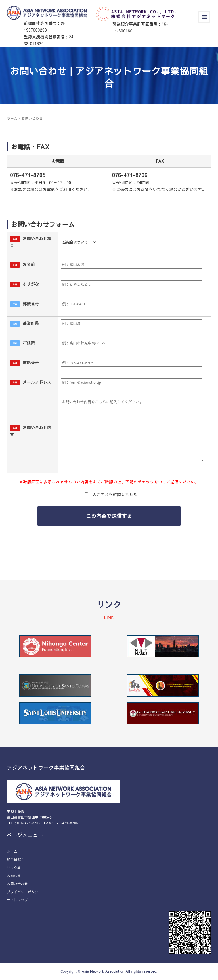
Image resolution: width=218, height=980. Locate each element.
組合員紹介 (16, 859)
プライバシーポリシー (24, 892)
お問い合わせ (17, 884)
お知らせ (14, 876)
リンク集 (14, 868)
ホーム (12, 118)
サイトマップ (17, 900)
